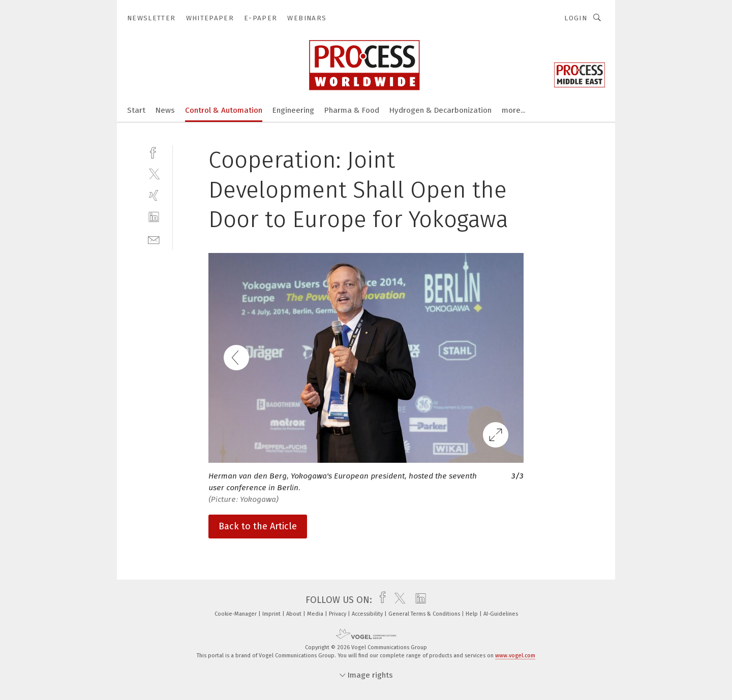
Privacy (338, 614)
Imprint (272, 614)
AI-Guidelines (501, 614)
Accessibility (368, 614)
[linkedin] (154, 217)
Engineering (293, 110)
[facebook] (154, 152)
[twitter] (154, 173)
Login (576, 18)
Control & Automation (224, 110)
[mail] (154, 239)
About (295, 614)
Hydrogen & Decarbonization (440, 110)
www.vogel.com (515, 656)
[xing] (154, 195)
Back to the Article (258, 526)
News (165, 110)
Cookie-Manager (236, 614)
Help (472, 614)
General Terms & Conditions (425, 614)
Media (316, 614)
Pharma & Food (352, 110)
